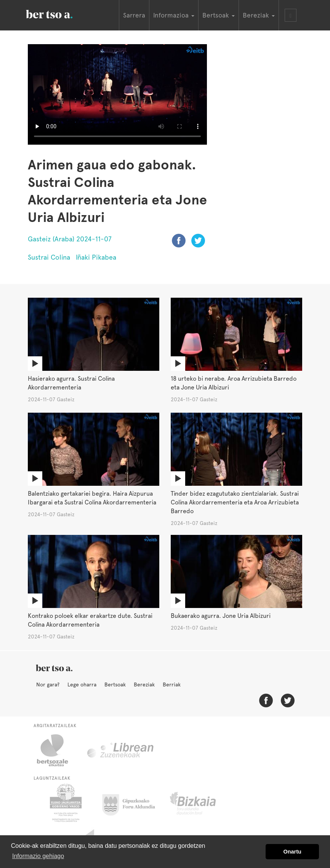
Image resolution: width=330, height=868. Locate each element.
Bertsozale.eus (57, 750)
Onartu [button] (292, 852)
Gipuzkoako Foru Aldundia (133, 803)
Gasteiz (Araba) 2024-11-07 (70, 239)
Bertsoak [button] (219, 15)
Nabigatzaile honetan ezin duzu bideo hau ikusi (117, 94)
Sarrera (134, 15)
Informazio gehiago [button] (38, 856)
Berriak (172, 685)
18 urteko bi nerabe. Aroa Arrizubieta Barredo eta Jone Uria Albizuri (234, 383)
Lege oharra (82, 685)
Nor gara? (48, 685)
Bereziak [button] (259, 15)
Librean (121, 750)
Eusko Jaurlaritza (65, 803)
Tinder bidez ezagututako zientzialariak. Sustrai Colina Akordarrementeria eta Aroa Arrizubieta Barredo (235, 502)
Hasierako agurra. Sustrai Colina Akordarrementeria (71, 383)
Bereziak (144, 685)
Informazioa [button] (174, 15)
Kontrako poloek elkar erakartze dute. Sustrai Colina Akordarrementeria (90, 620)
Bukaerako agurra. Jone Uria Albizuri (221, 616)
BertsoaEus (60, 13)
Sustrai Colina (49, 257)
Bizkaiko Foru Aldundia (201, 803)
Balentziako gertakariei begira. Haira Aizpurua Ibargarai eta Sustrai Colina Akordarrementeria (92, 498)
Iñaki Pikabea (96, 257)
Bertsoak (115, 685)
